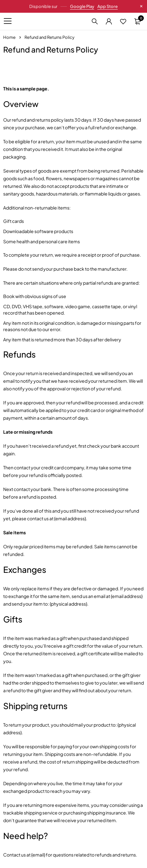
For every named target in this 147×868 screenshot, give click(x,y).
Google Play (82, 6)
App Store (108, 6)
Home (9, 37)
